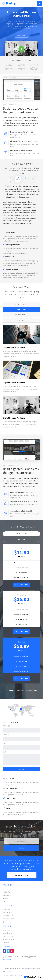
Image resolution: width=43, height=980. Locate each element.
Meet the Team (7, 892)
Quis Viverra (7, 922)
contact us (33, 691)
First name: (7, 726)
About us (6, 889)
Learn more (22, 35)
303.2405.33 (7, 959)
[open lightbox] (21, 49)
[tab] (11, 179)
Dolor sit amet (7, 913)
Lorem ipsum (7, 909)
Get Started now (22, 875)
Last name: (6, 735)
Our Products (7, 895)
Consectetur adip (8, 916)
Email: (5, 743)
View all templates (29, 975)
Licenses (9, 971)
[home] (9, 3)
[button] (40, 3)
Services (5, 898)
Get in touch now (22, 585)
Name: (5, 752)
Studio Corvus (18, 975)
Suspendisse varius (9, 919)
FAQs (4, 901)
